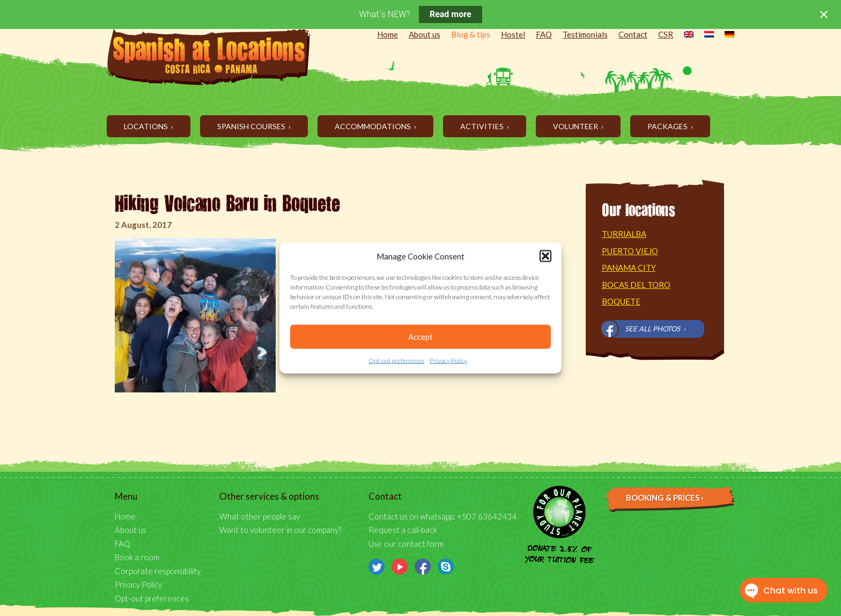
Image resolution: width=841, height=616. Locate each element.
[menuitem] (683, 35)
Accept (420, 337)
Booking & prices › (665, 498)
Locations (147, 126)
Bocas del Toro (636, 285)
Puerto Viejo (630, 251)
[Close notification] (824, 14)
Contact (633, 34)
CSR (666, 34)
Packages (668, 126)
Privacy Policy (448, 361)
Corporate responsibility (158, 571)
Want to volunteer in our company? (280, 530)
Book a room (137, 557)
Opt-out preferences (396, 361)
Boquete (621, 301)
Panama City (629, 268)
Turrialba (624, 234)
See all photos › (655, 329)
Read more (451, 14)
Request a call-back (403, 530)
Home (388, 34)
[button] (545, 256)
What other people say (260, 516)
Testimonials (585, 34)
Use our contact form (406, 544)
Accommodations (374, 126)
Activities (483, 126)
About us (425, 34)
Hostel (513, 34)
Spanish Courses (252, 126)
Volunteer (576, 126)
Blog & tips (471, 34)
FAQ (544, 34)
